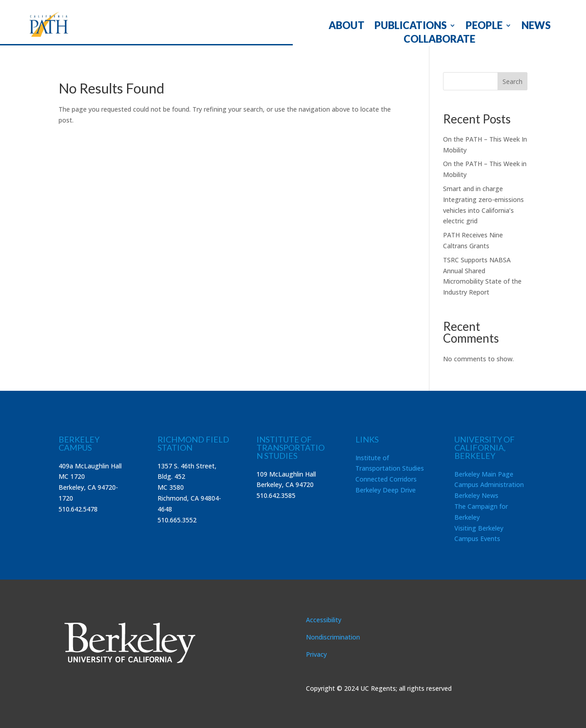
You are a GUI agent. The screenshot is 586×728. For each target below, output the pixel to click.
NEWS (536, 27)
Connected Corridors (386, 479)
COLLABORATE (439, 40)
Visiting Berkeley (479, 528)
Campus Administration (489, 485)
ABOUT (347, 27)
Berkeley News (476, 495)
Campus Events (477, 539)
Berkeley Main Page (484, 474)
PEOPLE (484, 27)
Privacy (316, 654)
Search (512, 81)
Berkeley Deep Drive (386, 490)
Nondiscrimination (333, 637)
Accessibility (324, 620)
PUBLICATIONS (411, 27)
